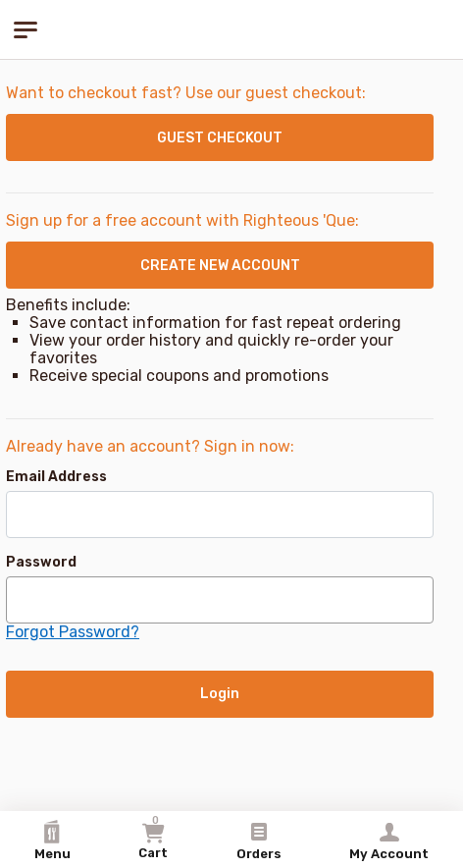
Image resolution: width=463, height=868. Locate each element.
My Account (389, 841)
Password (41, 562)
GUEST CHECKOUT (220, 138)
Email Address (56, 477)
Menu (52, 841)
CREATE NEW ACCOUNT (220, 266)
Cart (153, 837)
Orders (259, 841)
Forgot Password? (73, 632)
